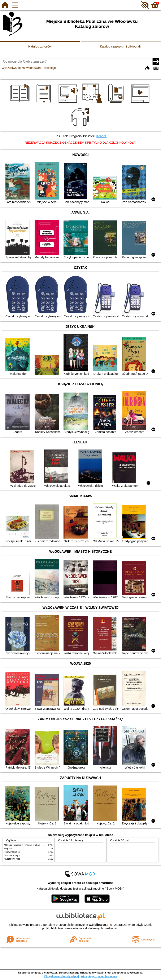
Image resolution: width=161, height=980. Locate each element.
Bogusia (8, 849)
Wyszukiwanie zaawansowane (22, 68)
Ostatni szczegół (12, 856)
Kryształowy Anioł (12, 859)
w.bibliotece (99, 925)
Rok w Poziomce (12, 852)
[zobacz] (102, 136)
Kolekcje (50, 68)
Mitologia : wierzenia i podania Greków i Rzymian (27, 845)
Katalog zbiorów (40, 46)
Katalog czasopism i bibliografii (121, 46)
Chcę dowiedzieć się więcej (61, 976)
